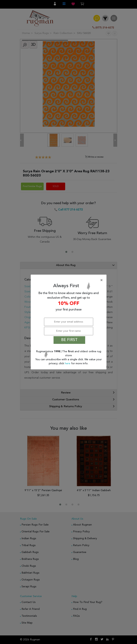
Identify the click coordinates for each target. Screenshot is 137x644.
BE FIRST (69, 340)
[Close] (69, 280)
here (68, 364)
